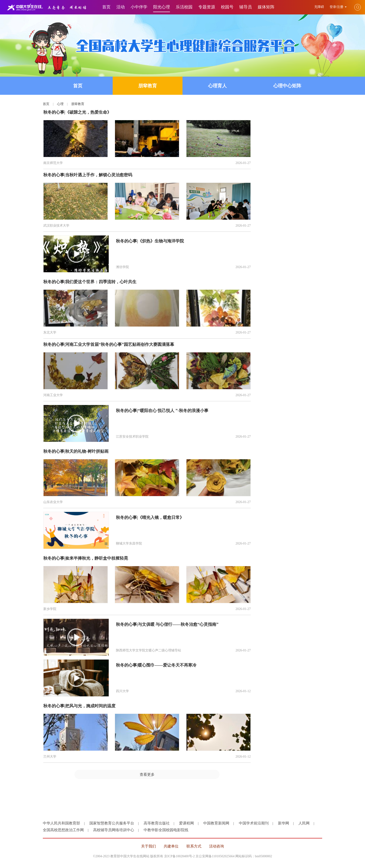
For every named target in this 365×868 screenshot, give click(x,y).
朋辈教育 (148, 86)
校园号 (227, 7)
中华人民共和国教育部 (61, 823)
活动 (121, 7)
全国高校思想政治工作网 (63, 830)
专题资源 (207, 7)
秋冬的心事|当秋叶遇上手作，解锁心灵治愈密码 (88, 175)
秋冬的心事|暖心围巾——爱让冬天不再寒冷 (156, 665)
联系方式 (194, 846)
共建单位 (171, 846)
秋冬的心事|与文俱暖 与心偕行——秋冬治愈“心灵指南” (167, 624)
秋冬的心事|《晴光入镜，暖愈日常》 (150, 517)
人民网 (304, 823)
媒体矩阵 (266, 7)
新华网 (284, 823)
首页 (106, 7)
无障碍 (320, 7)
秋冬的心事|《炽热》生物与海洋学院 (150, 241)
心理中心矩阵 (287, 86)
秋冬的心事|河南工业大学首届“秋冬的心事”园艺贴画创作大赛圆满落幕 (109, 344)
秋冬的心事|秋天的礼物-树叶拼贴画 (76, 451)
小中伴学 (139, 7)
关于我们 (149, 846)
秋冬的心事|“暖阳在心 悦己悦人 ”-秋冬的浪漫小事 (162, 411)
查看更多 (147, 774)
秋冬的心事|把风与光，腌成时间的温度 (79, 706)
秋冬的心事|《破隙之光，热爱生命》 (77, 112)
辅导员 (246, 7)
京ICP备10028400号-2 (179, 856)
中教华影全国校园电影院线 (166, 830)
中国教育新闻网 (216, 823)
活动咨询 (216, 846)
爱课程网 (186, 823)
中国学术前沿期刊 (254, 823)
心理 (60, 104)
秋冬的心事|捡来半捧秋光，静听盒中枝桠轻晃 (86, 558)
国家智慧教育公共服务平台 (112, 823)
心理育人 (217, 86)
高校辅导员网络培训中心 (114, 830)
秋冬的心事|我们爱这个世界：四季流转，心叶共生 (90, 282)
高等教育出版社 (157, 823)
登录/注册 (338, 7)
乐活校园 (184, 7)
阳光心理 (162, 7)
